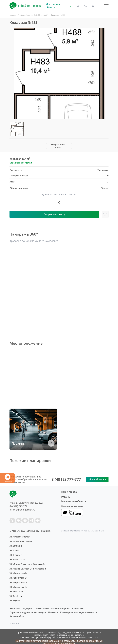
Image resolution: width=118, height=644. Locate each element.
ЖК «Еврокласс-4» (19, 580)
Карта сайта (17, 612)
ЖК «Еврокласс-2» (19, 571)
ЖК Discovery (16, 554)
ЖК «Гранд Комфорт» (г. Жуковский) (28, 562)
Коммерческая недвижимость (79, 609)
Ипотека (53, 609)
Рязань (66, 497)
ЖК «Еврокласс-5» (19, 584)
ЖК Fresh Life (16, 593)
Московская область (74, 501)
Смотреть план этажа (58, 146)
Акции (42, 609)
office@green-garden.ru (22, 510)
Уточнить (103, 170)
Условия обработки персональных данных (82, 531)
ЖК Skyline (15, 597)
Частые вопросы (60, 605)
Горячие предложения (23, 609)
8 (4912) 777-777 (66, 479)
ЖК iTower (15, 550)
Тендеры (27, 605)
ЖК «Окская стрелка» (20, 537)
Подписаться (8, 478)
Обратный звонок (97, 479)
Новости (15, 605)
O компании (41, 605)
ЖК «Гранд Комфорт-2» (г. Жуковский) (29, 567)
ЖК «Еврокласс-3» (19, 575)
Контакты (78, 605)
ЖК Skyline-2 (16, 545)
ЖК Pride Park (16, 588)
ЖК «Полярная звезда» (21, 541)
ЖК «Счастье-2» (17, 558)
